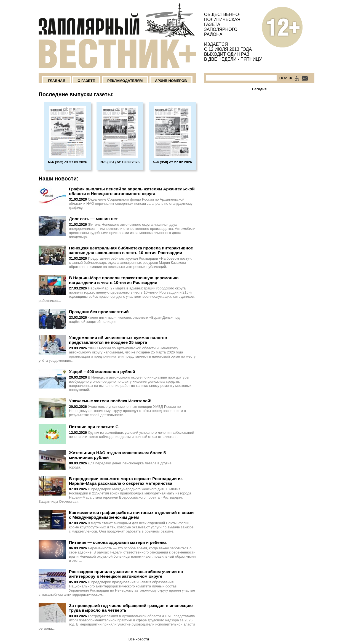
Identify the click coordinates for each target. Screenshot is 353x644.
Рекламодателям (125, 81)
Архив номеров (171, 81)
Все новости (139, 639)
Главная (56, 81)
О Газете (86, 81)
